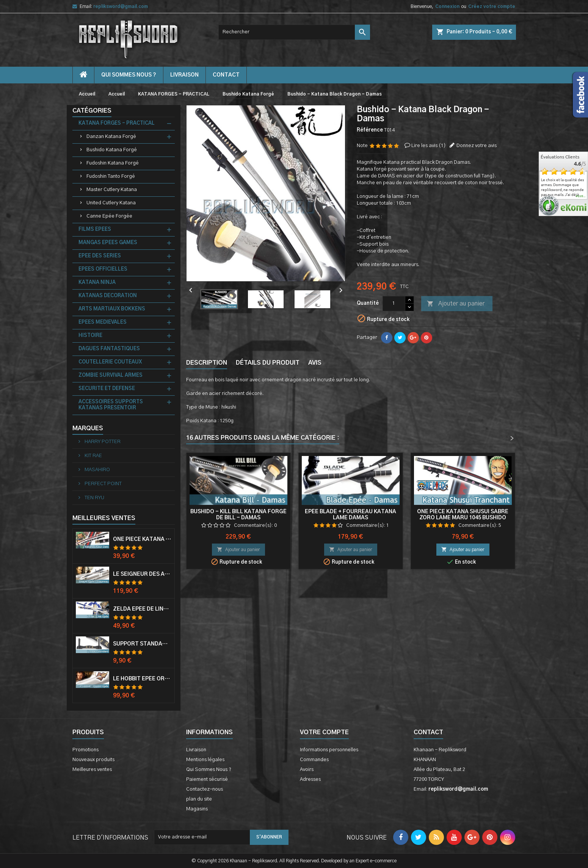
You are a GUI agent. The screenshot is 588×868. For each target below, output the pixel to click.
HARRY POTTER (102, 442)
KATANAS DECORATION (108, 296)
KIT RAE (93, 456)
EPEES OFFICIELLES (103, 269)
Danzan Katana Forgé (111, 137)
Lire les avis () (429, 146)
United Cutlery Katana (111, 203)
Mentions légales (205, 760)
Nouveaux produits (93, 760)
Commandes (314, 760)
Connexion (447, 6)
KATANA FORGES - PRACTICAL (117, 123)
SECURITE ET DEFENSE (107, 389)
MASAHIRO (97, 470)
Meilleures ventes (92, 770)
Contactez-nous (205, 789)
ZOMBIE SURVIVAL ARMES (111, 375)
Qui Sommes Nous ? (129, 75)
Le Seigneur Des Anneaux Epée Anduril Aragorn (142, 574)
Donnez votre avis (477, 146)
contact (226, 75)
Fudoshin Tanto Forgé (111, 176)
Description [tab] (207, 363)
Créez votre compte (492, 6)
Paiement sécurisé (207, 779)
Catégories (92, 111)
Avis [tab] (315, 363)
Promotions (85, 750)
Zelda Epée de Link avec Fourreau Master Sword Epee (142, 609)
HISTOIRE (90, 336)
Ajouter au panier (456, 304)
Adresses (310, 779)
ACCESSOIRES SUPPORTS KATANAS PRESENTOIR (111, 405)
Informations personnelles (329, 750)
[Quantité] (394, 304)
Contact (428, 732)
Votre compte (324, 732)
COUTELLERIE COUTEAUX (110, 362)
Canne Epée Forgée (109, 216)
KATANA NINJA (97, 283)
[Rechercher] (294, 32)
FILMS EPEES (95, 230)
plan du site (199, 799)
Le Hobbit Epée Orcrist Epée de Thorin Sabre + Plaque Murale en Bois (142, 679)
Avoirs (307, 770)
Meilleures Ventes (104, 518)
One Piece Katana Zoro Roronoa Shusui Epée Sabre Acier (142, 539)
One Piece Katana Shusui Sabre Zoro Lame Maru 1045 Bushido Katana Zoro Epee (463, 518)
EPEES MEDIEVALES (103, 322)
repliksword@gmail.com (121, 6)
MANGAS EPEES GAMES (108, 243)
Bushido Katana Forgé (112, 150)
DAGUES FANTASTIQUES (109, 349)
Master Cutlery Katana (112, 190)
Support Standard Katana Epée (142, 644)
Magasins (197, 809)
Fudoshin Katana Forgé (113, 163)
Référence (370, 130)
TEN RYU (94, 498)
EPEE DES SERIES (100, 256)
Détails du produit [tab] (268, 363)
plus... (581, 196)
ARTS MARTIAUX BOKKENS (112, 309)
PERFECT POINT (103, 484)
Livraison (184, 75)
